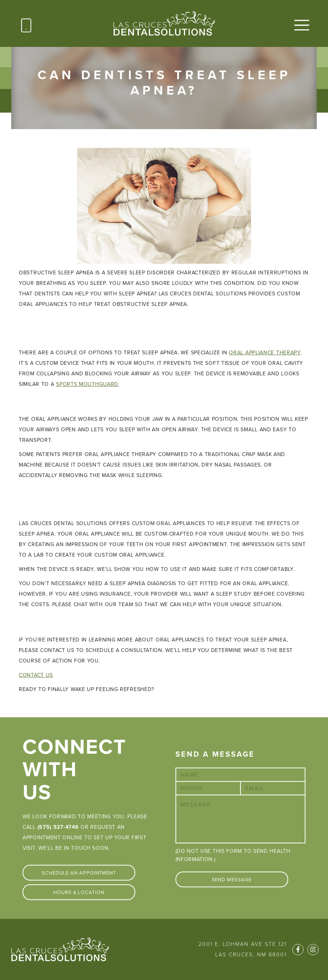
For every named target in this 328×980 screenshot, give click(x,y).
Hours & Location (79, 893)
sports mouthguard (87, 384)
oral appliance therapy (265, 353)
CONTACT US (36, 675)
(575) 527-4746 (58, 827)
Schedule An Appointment (79, 873)
